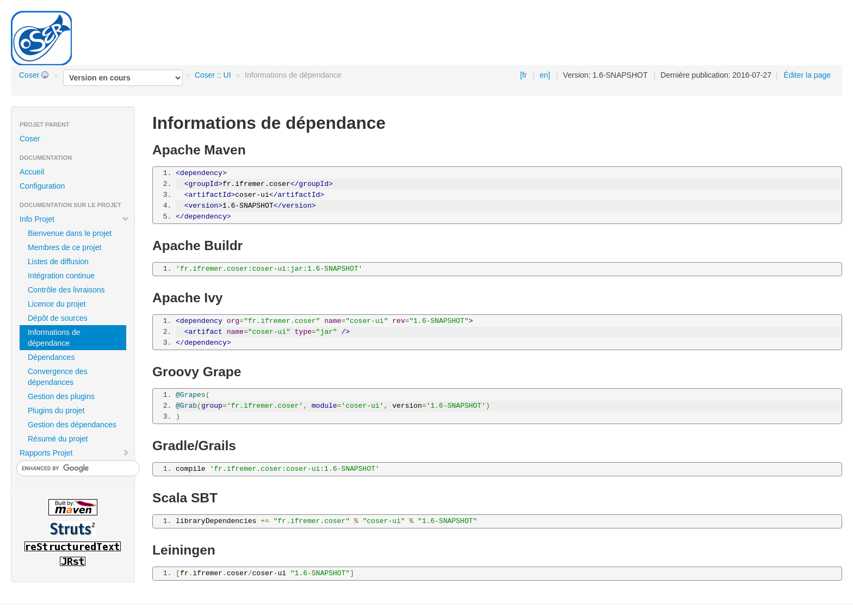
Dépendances (51, 357)
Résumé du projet (58, 439)
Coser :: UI (213, 75)
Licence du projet (57, 304)
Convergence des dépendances (58, 377)
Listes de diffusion (58, 262)
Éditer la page (807, 75)
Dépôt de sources (58, 318)
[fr (523, 75)
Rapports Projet (75, 453)
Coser (29, 75)
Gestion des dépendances (72, 425)
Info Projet (75, 219)
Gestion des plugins (61, 396)
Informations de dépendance (54, 338)
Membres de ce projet (64, 247)
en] (545, 75)
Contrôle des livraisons (66, 290)
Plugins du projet (56, 410)
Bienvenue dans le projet (70, 233)
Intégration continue (61, 276)
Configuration (42, 186)
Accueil (32, 172)
